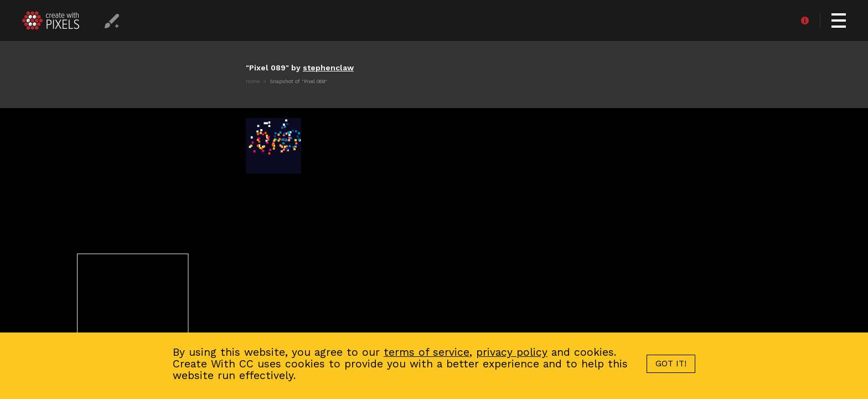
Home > (257, 81)
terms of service (427, 352)
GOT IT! (671, 364)
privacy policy (512, 352)
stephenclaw (328, 68)
